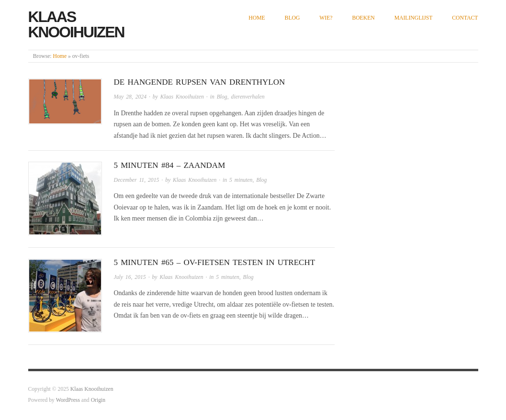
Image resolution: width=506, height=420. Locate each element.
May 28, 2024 (130, 97)
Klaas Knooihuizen (76, 24)
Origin (98, 400)
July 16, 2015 (130, 277)
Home (257, 18)
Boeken (363, 18)
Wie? (326, 18)
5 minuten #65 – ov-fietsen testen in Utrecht (215, 262)
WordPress (68, 400)
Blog (292, 18)
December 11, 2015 (137, 180)
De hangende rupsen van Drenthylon (200, 82)
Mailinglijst (414, 18)
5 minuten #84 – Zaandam (170, 165)
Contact (465, 18)
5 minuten (241, 180)
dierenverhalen (248, 97)
